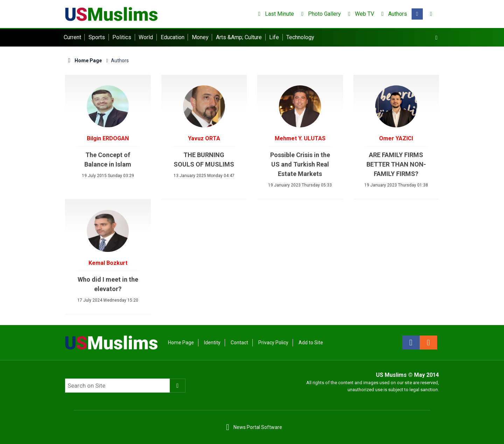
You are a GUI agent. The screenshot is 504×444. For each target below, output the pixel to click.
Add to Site (311, 343)
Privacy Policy (273, 343)
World (146, 37)
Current (72, 37)
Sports (97, 37)
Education (173, 37)
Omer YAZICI (396, 138)
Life (274, 37)
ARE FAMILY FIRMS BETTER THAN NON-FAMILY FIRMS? (396, 164)
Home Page (83, 61)
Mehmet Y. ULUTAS (300, 138)
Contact (239, 343)
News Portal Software (258, 427)
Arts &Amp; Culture (239, 37)
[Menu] (436, 38)
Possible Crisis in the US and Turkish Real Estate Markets (300, 164)
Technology (300, 37)
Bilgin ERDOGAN (108, 138)
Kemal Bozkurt (108, 263)
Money (200, 37)
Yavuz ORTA (204, 138)
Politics (122, 37)
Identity (212, 343)
